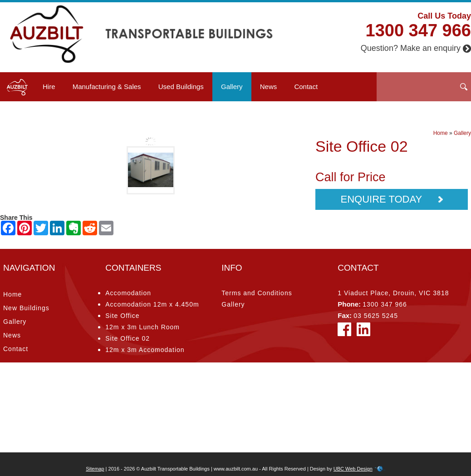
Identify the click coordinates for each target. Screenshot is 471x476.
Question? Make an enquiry (416, 48)
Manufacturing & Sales (107, 87)
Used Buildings (181, 87)
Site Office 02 (128, 338)
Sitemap (95, 469)
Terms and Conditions (257, 293)
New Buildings (26, 308)
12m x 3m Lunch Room (142, 327)
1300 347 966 (418, 30)
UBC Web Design (353, 469)
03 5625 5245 (376, 316)
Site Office (122, 316)
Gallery (232, 87)
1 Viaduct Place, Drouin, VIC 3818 (393, 293)
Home (441, 133)
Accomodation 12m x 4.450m (152, 304)
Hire (49, 87)
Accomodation (128, 293)
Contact (306, 87)
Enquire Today (391, 199)
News (269, 87)
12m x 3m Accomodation (145, 350)
